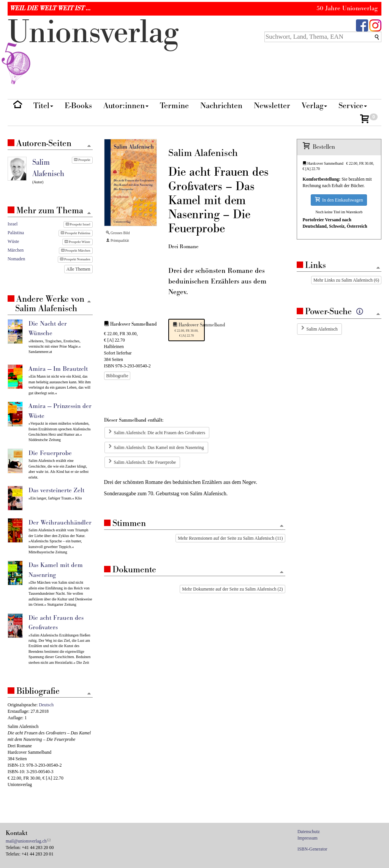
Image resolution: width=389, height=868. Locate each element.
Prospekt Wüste (77, 242)
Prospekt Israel (78, 224)
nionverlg (93, 50)
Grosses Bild (118, 233)
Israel (13, 224)
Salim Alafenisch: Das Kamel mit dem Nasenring (159, 447)
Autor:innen (126, 106)
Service (353, 106)
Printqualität (118, 240)
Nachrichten (221, 106)
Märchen (16, 250)
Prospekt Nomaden (75, 259)
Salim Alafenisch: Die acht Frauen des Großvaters (160, 433)
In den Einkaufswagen (339, 200)
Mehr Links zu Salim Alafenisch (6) (346, 280)
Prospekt (82, 160)
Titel (43, 106)
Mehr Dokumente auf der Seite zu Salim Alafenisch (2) (232, 589)
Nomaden (16, 259)
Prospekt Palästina (76, 233)
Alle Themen (78, 269)
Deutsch (46, 705)
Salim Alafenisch (322, 329)
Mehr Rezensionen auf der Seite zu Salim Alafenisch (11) (230, 538)
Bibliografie (117, 376)
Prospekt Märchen (76, 250)
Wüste (13, 241)
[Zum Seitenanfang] (282, 526)
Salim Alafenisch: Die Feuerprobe (145, 462)
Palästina (16, 233)
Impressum (308, 838)
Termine (174, 106)
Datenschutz (309, 832)
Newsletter (272, 106)
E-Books (78, 106)
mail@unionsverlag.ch (26, 841)
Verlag (314, 106)
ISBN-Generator (312, 849)
